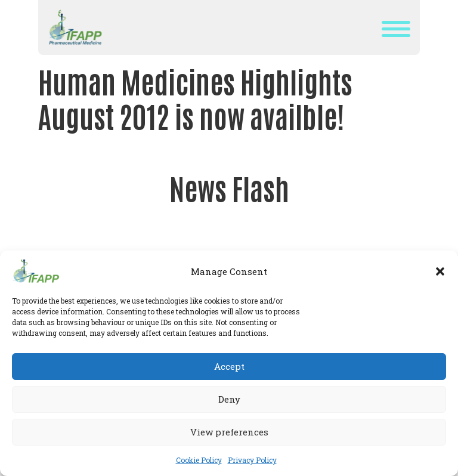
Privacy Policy (252, 460)
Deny (229, 399)
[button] (440, 271)
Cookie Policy (199, 460)
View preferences (229, 432)
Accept (229, 366)
